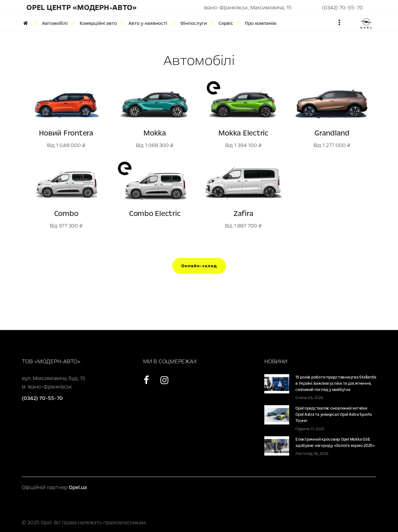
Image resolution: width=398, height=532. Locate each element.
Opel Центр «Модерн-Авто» (82, 8)
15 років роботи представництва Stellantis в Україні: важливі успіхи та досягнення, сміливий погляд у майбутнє (336, 383)
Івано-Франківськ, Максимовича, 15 (248, 8)
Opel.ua (78, 487)
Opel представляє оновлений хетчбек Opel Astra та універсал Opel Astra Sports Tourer (334, 415)
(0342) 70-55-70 (342, 8)
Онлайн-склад (199, 266)
